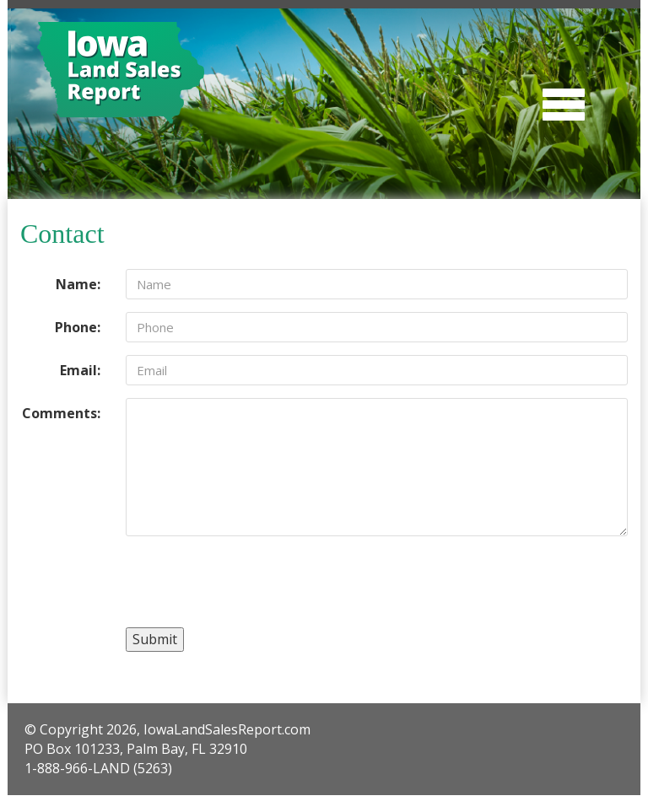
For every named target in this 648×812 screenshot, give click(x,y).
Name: (78, 284)
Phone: (78, 327)
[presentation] (254, 582)
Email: (80, 370)
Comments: (61, 413)
